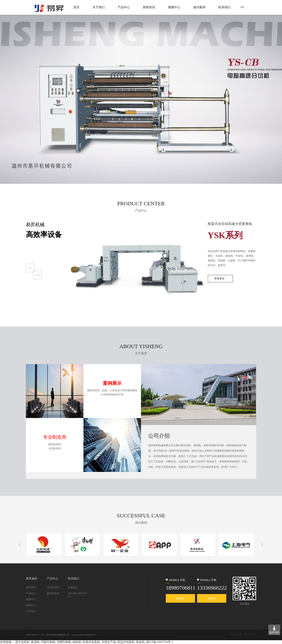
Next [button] (37, 275)
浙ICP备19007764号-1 (77, 595)
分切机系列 (53, 588)
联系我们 (224, 7)
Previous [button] (31, 268)
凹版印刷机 (48, 642)
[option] (141, 99)
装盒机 (140, 642)
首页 (76, 7)
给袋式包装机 (91, 642)
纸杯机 (77, 642)
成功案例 (199, 7)
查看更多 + (220, 279)
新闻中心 (31, 605)
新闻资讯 (149, 7)
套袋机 (35, 642)
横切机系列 (53, 593)
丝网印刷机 (64, 642)
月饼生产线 (109, 642)
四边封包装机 (126, 642)
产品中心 (124, 7)
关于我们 (99, 7)
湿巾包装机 (22, 642)
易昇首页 (31, 588)
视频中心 (174, 7)
